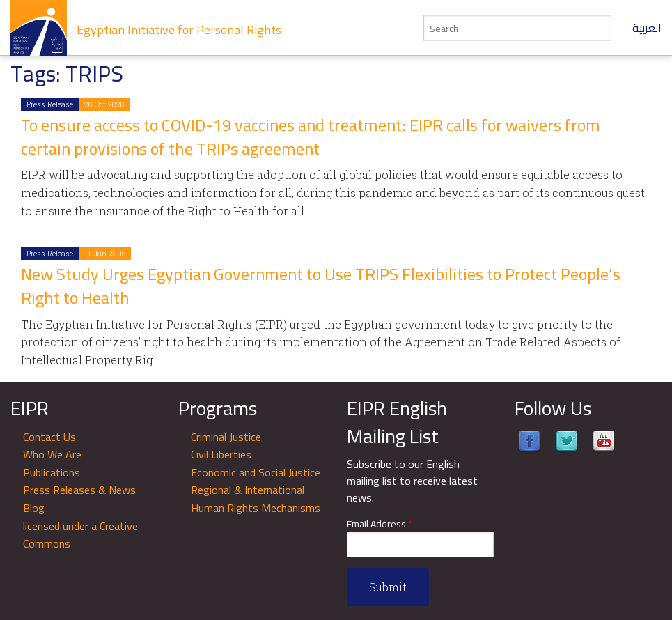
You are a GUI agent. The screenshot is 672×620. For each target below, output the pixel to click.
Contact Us (49, 437)
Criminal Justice (226, 437)
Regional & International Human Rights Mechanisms (256, 499)
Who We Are (52, 454)
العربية (647, 28)
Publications (52, 472)
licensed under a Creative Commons (80, 535)
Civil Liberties (221, 454)
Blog (34, 508)
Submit (388, 587)
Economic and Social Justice (256, 472)
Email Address (380, 524)
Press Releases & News (79, 490)
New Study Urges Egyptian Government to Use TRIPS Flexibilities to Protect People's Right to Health (321, 286)
